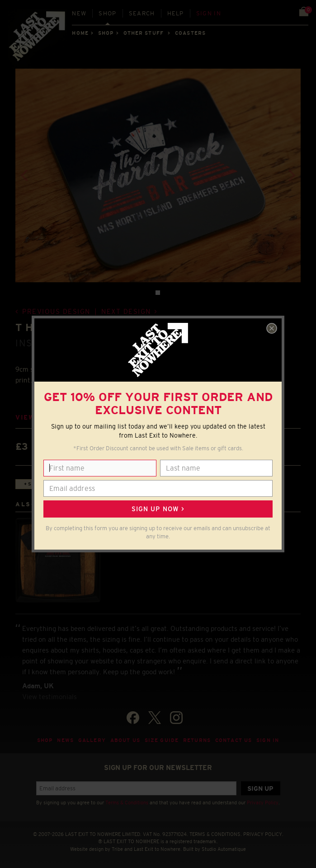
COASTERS (190, 33)
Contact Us (233, 740)
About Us (125, 740)
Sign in (209, 13)
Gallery (92, 740)
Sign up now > (158, 509)
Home (80, 33)
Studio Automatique (224, 849)
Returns (197, 740)
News (65, 740)
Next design (126, 311)
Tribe (117, 849)
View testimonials (50, 697)
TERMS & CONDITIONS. (216, 834)
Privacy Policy (263, 803)
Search (142, 13)
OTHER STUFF (144, 33)
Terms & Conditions (127, 803)
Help (176, 13)
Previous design (56, 311)
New (79, 13)
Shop (107, 13)
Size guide (162, 740)
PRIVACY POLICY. (263, 834)
